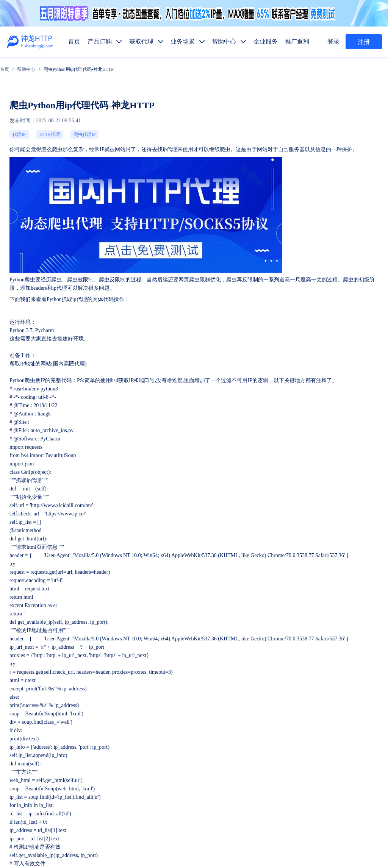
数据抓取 (171, 764)
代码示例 (197, 782)
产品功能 (171, 800)
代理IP (16, 101)
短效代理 (171, 728)
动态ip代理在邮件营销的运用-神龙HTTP (347, 585)
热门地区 (226, 782)
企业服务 (257, 711)
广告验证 (228, 764)
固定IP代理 (230, 728)
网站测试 (371, 764)
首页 (61, 65)
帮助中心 (82, 65)
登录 (336, 42)
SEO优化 (343, 764)
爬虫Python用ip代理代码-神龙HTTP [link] (134, 65)
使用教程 (199, 800)
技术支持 (72, 802)
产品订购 (171, 711)
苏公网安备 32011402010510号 (255, 850)
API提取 (170, 782)
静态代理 (199, 746)
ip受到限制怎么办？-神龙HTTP (36, 585)
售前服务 (72, 786)
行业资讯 (228, 800)
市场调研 (286, 764)
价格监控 (257, 764)
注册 (364, 42)
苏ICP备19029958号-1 (196, 850)
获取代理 (199, 711)
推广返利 (286, 711)
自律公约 (346, 830)
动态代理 (171, 746)
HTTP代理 (32, 101)
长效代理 (199, 728)
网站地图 (173, 840)
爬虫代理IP (50, 101)
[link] (61, 65)
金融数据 (314, 764)
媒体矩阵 (199, 764)
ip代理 (92, 109)
